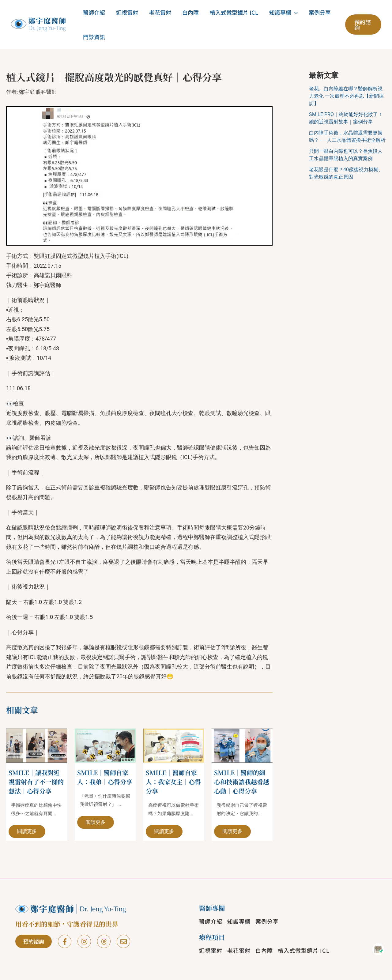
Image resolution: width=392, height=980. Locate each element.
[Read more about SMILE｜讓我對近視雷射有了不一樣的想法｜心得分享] (37, 745)
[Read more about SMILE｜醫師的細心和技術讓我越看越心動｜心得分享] (242, 745)
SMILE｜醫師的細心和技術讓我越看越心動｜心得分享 (242, 782)
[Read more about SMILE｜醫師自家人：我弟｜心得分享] (105, 745)
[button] (294, 12)
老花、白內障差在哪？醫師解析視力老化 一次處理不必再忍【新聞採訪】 (346, 96)
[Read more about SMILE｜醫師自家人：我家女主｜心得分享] (174, 745)
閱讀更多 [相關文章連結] (27, 831)
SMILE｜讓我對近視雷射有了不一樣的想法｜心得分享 (36, 782)
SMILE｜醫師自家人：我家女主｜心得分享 (173, 782)
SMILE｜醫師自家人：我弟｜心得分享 (105, 777)
